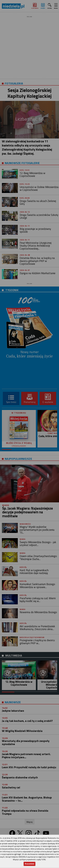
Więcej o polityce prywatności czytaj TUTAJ (29, 859)
